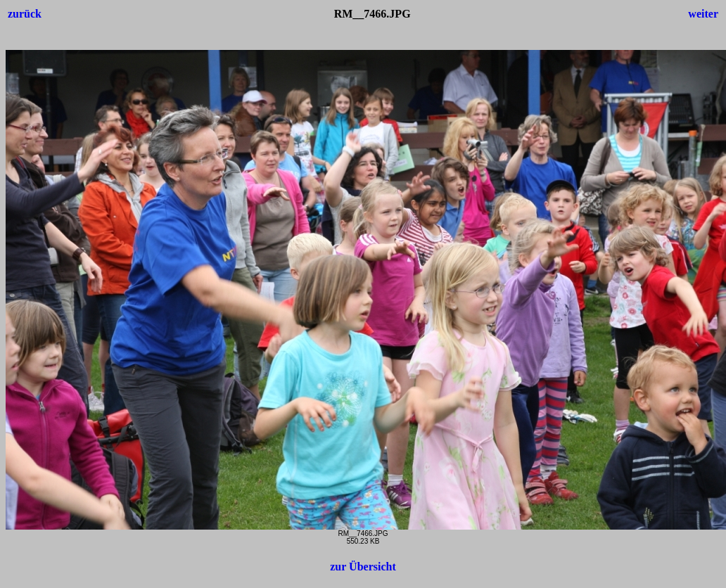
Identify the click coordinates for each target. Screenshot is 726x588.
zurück (25, 14)
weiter (703, 14)
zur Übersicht (363, 567)
